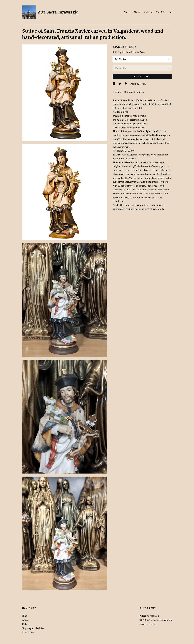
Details (117, 92)
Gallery (148, 12)
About (137, 12)
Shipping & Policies (134, 92)
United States (132, 52)
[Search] (171, 12)
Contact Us (28, 632)
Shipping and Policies (33, 628)
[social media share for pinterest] (126, 84)
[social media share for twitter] (120, 84)
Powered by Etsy (149, 624)
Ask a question (138, 84)
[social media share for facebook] (114, 84)
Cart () (160, 12)
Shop (127, 12)
